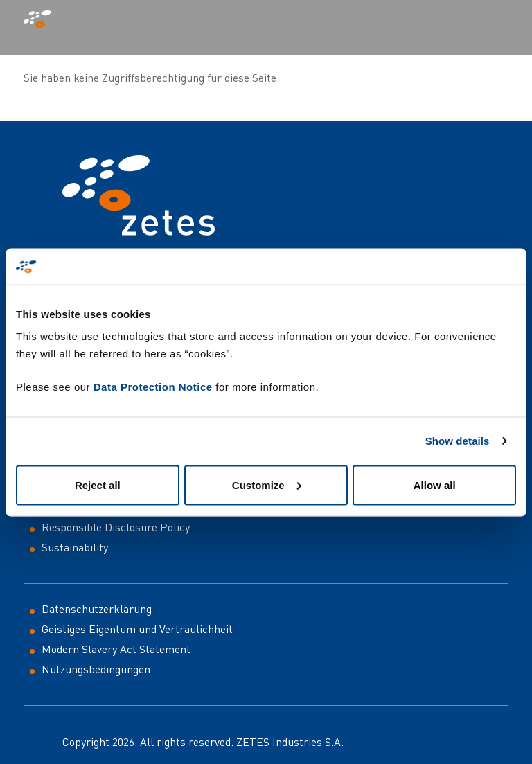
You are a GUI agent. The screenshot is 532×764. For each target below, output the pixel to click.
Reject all (98, 485)
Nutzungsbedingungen (96, 669)
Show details (458, 441)
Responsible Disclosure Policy (116, 527)
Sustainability (75, 547)
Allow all (435, 485)
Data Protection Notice (153, 386)
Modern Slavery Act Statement (116, 649)
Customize (267, 485)
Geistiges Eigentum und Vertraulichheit (137, 629)
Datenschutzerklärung (97, 609)
